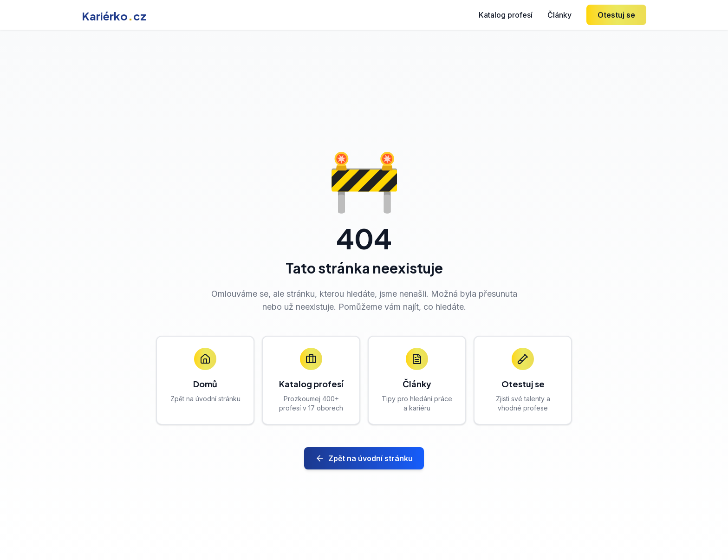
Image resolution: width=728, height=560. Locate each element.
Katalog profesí (506, 15)
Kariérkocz (114, 16)
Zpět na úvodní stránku (364, 458)
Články (559, 15)
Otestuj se (616, 15)
